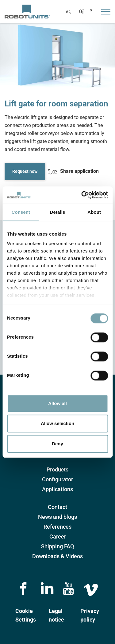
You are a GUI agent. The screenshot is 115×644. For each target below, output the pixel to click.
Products (57, 469)
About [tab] (94, 212)
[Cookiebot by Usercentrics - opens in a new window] (82, 195)
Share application (73, 171)
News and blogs (57, 517)
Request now (25, 171)
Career (58, 537)
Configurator (57, 479)
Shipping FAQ (57, 546)
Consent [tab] (21, 212)
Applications (57, 489)
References (57, 527)
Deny (57, 444)
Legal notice (56, 615)
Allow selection (57, 423)
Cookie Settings (26, 615)
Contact (57, 507)
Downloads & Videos (57, 556)
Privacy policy (90, 615)
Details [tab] (58, 212)
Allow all (57, 403)
